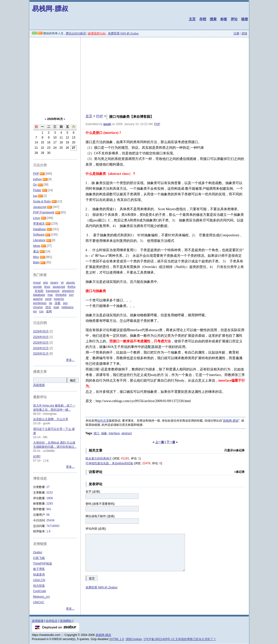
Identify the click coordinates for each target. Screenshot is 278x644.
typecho (59, 299)
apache (38, 299)
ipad (56, 307)
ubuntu (71, 283)
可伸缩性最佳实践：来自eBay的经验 (109, 463)
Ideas (37, 246)
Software (39, 235)
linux (47, 287)
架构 (49, 311)
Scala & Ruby (42, 201)
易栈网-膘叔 (50, 9)
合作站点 (52, 621)
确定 (73, 380)
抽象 (104, 433)
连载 (58, 303)
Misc (36, 257)
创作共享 (103, 421)
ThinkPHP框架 (43, 564)
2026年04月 (41, 337)
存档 (203, 19)
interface (114, 433)
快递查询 (39, 575)
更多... (70, 360)
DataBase (40, 229)
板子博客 (39, 569)
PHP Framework (44, 212)
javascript (59, 287)
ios (35, 311)
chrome (38, 307)
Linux (37, 218)
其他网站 (66, 621)
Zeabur (38, 552)
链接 (245, 19)
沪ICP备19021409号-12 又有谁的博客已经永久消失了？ (180, 639)
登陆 (244, 33)
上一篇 (160, 442)
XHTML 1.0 (116, 639)
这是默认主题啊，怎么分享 (51, 419)
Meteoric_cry (42, 597)
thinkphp (61, 295)
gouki (107, 124)
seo (65, 303)
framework (53, 291)
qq (51, 303)
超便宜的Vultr (97, 33)
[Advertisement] (139, 74)
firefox (72, 287)
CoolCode (40, 591)
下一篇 (171, 442)
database (39, 295)
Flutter (37, 190)
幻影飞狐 (39, 558)
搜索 (213, 19)
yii (62, 283)
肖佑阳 (39, 291)
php (46, 283)
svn (71, 295)
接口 (96, 433)
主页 (192, 19)
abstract (127, 433)
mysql (37, 283)
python (38, 179)
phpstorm (68, 291)
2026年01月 (41, 354)
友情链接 (38, 621)
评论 (234, 19)
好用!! (37, 456)
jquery (54, 283)
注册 (236, 33)
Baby (36, 262)
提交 (92, 578)
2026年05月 (41, 331)
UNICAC (39, 602)
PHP (100, 116)
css (41, 311)
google (38, 287)
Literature (39, 240)
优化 (48, 307)
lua (35, 196)
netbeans (67, 307)
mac (50, 295)
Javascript (40, 207)
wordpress (40, 303)
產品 (36, 251)
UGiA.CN (39, 580)
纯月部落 (39, 586)
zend (48, 299)
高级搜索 (39, 385)
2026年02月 (41, 348)
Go (35, 185)
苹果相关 (39, 224)
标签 (224, 19)
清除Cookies (134, 639)
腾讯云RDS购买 (76, 33)
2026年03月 (41, 343)
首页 (89, 116)
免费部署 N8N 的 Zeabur (123, 33)
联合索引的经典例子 (99, 458)
